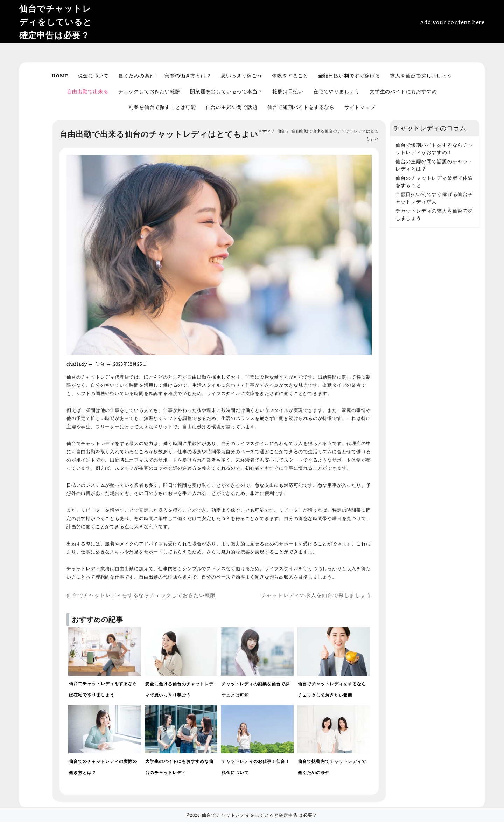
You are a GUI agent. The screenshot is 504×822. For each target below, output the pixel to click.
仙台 (100, 364)
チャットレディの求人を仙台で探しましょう (316, 595)
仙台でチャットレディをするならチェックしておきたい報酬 (141, 595)
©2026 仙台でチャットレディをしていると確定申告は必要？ (252, 815)
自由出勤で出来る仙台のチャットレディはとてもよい (159, 134)
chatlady (77, 364)
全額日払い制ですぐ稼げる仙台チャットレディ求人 (434, 198)
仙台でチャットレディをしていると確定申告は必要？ (56, 22)
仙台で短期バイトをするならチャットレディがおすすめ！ (434, 148)
